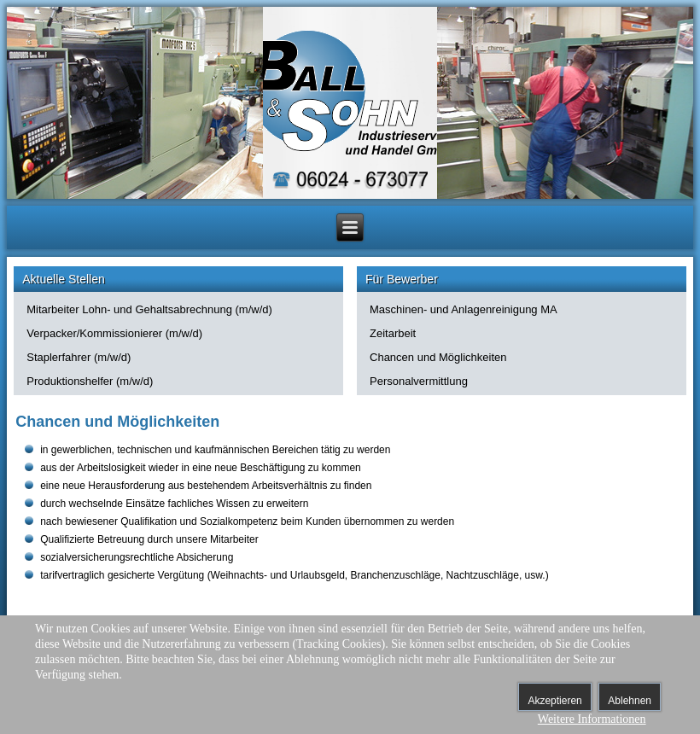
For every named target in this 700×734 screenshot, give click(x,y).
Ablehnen (630, 701)
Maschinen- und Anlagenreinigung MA (464, 309)
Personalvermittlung (419, 381)
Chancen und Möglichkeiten (438, 357)
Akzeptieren (554, 701)
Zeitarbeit (393, 333)
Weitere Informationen (592, 719)
